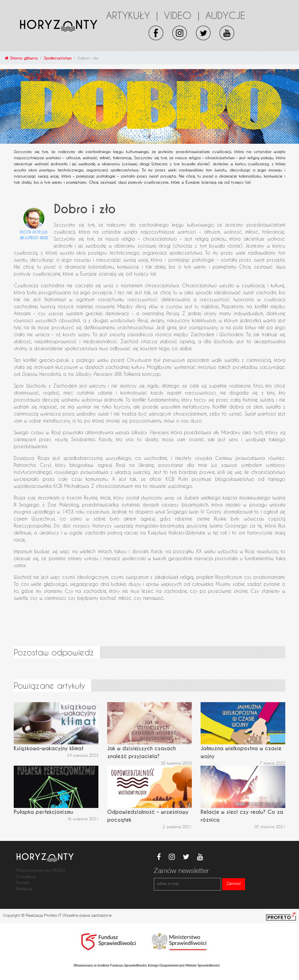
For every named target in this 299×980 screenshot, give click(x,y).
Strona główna (21, 58)
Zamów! (234, 884)
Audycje (225, 15)
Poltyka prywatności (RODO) (41, 871)
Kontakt (23, 883)
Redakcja (24, 889)
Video (182, 15)
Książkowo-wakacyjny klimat (49, 748)
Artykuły (132, 15)
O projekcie (26, 877)
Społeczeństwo (58, 58)
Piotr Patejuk (34, 232)
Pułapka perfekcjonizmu (44, 812)
